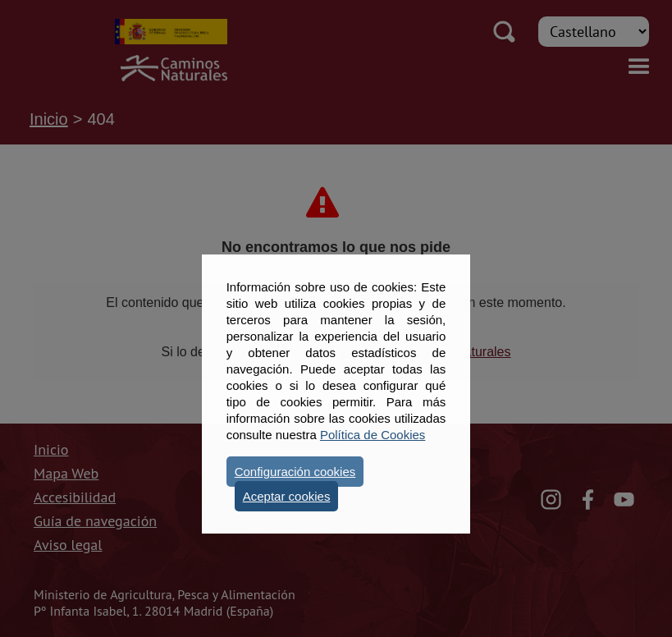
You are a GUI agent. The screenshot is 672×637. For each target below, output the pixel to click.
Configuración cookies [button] (295, 472)
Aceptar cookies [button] (287, 496)
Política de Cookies (373, 435)
